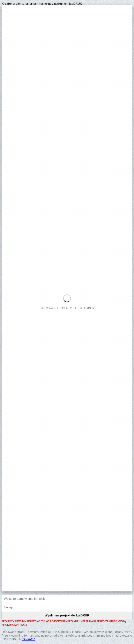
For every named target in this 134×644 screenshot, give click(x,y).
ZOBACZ (29, 639)
